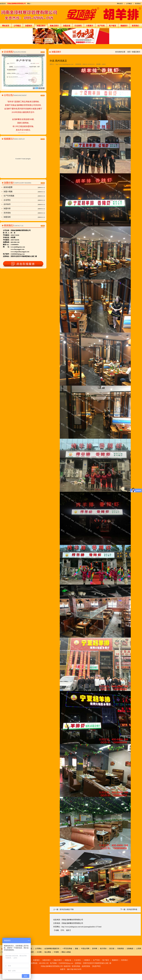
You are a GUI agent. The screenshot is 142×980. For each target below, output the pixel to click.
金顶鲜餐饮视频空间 (52, 949)
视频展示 (124, 26)
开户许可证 (23, 55)
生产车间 (101, 26)
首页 (129, 52)
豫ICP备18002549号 (74, 969)
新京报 (112, 949)
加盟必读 (67, 26)
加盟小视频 (24, 192)
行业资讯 (78, 26)
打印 (62, 930)
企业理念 (24, 200)
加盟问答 (24, 209)
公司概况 (129, 4)
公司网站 (38, 949)
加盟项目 (29, 26)
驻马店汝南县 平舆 (67, 909)
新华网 (95, 949)
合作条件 (24, 204)
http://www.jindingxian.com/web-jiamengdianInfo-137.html (81, 927)
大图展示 (90, 26)
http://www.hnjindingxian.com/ (65, 64)
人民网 (139, 949)
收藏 (57, 930)
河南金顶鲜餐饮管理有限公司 (16, 4)
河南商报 (120, 949)
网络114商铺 (66, 952)
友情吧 (31, 952)
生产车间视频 (24, 196)
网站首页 (120, 4)
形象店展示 (54, 26)
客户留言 (113, 26)
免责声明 (96, 966)
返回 (68, 930)
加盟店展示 (41, 26)
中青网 (56, 952)
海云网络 (48, 952)
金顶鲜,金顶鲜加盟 (38, 41)
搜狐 (77, 949)
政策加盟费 (24, 187)
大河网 (39, 952)
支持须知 (24, 213)
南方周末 (103, 949)
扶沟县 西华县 (132, 909)
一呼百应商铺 (67, 949)
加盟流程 (24, 217)
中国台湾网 (85, 949)
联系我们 (138, 4)
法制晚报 (130, 949)
